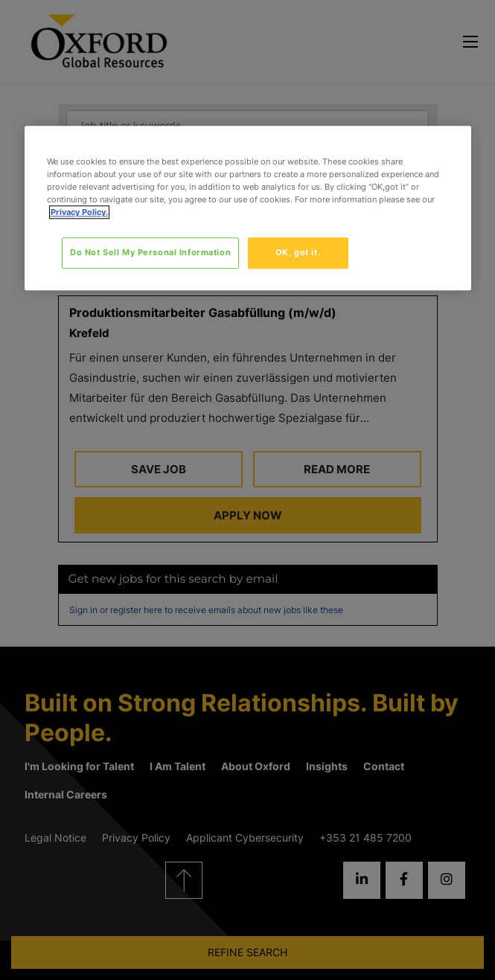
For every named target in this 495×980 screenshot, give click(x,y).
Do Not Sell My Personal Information (150, 252)
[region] (248, 208)
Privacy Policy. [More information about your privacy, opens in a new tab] (79, 212)
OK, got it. (298, 252)
